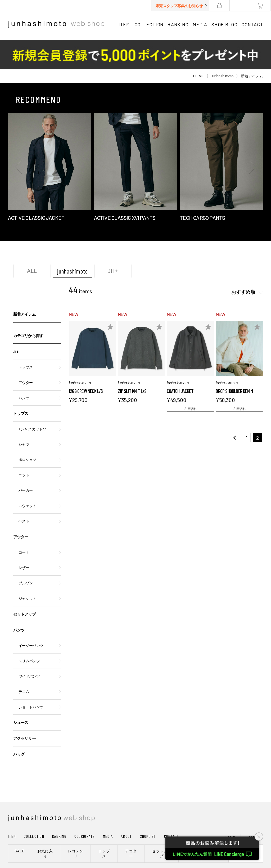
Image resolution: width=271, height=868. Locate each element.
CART (253, 808)
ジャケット (27, 569)
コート (24, 523)
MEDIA (200, 24)
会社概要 (59, 842)
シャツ (24, 415)
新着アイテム (24, 285)
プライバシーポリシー (92, 842)
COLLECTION (149, 24)
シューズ (21, 693)
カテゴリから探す (28, 306)
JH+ (113, 241)
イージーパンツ (31, 616)
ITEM (124, 24)
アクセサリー (24, 709)
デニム (24, 662)
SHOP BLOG (225, 24)
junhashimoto (222, 46)
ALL (32, 241)
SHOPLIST (148, 806)
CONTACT (253, 24)
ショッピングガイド (28, 842)
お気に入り (45, 824)
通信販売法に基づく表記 (139, 842)
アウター (26, 353)
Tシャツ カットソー (34, 399)
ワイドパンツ (29, 647)
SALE (19, 821)
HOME (198, 46)
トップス (26, 338)
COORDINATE (85, 806)
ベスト (24, 492)
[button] (19, 137)
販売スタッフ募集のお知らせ (180, 6)
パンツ (24, 368)
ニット (24, 446)
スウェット (27, 476)
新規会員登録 (246, 824)
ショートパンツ (31, 677)
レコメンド (76, 824)
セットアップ (24, 585)
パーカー (26, 461)
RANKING (178, 24)
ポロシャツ (27, 430)
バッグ (19, 725)
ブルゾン (26, 554)
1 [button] (247, 408)
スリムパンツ (29, 631)
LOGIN (230, 808)
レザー (24, 538)
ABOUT (126, 806)
